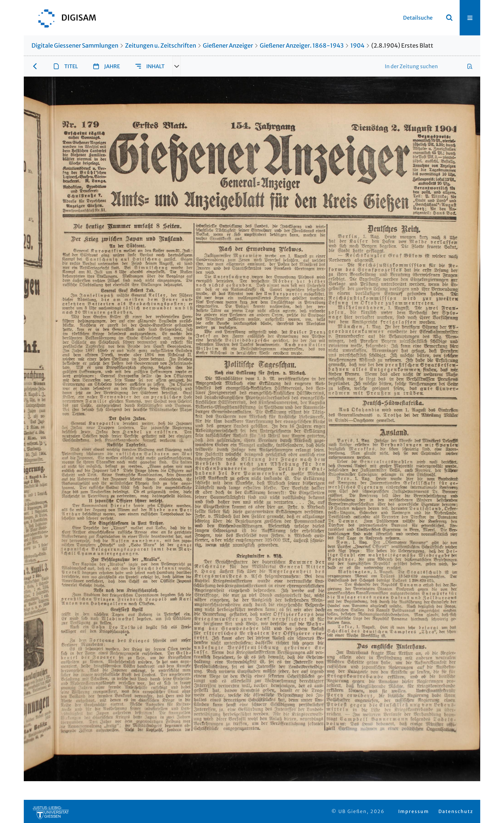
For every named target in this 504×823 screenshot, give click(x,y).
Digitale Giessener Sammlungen (75, 46)
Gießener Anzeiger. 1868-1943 (302, 46)
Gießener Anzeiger (228, 46)
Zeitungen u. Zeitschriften (161, 46)
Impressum (414, 811)
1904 (357, 46)
